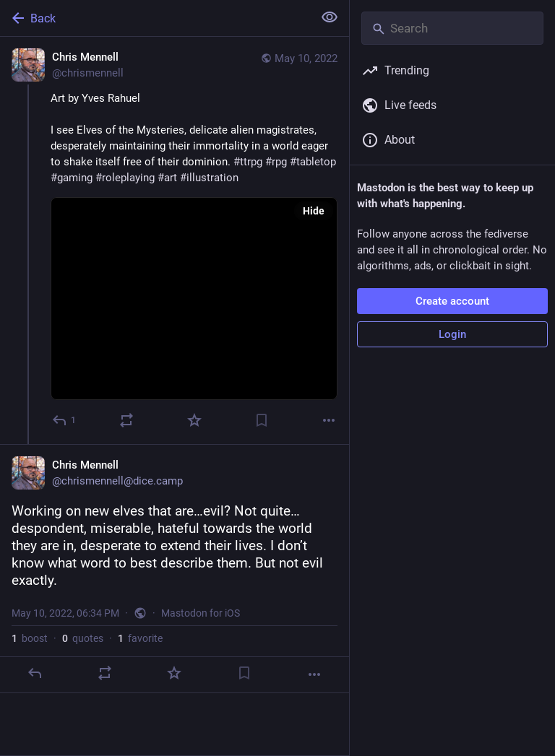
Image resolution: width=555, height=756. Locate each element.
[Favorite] (194, 420)
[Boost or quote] (126, 420)
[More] (329, 420)
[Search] (452, 28)
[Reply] (65, 420)
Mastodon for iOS (201, 613)
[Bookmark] (262, 420)
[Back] (155, 18)
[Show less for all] (330, 17)
